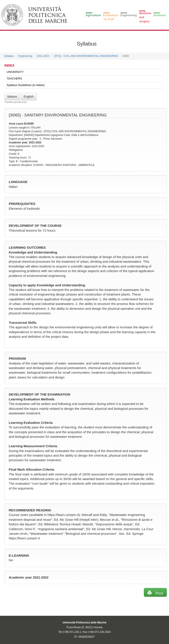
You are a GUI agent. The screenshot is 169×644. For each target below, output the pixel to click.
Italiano (12, 97)
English (29, 97)
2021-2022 (43, 56)
